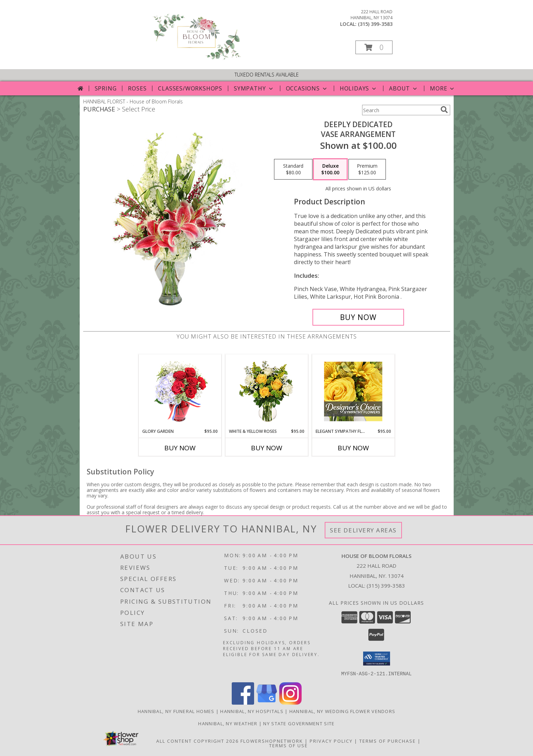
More (443, 88)
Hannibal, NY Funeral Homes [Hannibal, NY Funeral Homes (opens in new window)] (176, 711)
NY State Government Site (299, 723)
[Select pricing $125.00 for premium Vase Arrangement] (367, 169)
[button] (374, 47)
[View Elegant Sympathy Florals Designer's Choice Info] (353, 391)
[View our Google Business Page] (267, 702)
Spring (106, 88)
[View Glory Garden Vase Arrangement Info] (180, 391)
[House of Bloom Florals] (196, 59)
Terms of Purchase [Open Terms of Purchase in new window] (388, 741)
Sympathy (254, 88)
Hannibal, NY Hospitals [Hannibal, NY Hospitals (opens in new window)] (252, 711)
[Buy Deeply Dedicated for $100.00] (358, 317)
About (404, 88)
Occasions (307, 88)
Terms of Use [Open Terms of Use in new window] (289, 745)
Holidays (359, 88)
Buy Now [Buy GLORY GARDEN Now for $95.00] (180, 448)
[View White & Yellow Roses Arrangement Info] (266, 391)
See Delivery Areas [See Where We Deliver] (363, 530)
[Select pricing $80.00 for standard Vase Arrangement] (293, 169)
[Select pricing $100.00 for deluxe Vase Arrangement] (330, 169)
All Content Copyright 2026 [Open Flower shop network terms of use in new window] (197, 741)
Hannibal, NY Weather (228, 723)
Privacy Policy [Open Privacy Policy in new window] (331, 741)
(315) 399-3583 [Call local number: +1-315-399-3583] (375, 24)
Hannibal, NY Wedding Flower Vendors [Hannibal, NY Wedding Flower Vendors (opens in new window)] (343, 711)
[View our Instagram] (290, 702)
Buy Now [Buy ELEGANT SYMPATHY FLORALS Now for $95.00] (353, 448)
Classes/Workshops (190, 88)
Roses (137, 88)
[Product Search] (400, 110)
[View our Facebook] (243, 702)
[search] (444, 110)
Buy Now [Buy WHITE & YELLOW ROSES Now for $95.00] (267, 448)
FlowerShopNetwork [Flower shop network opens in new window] (272, 741)
